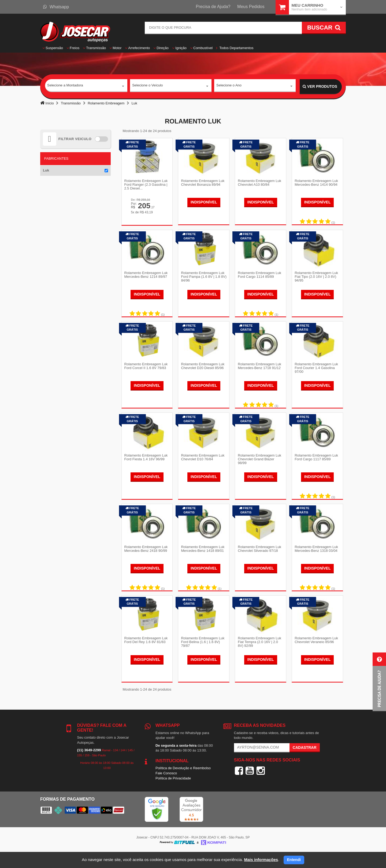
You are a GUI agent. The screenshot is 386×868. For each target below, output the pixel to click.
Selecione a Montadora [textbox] (65, 86)
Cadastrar (305, 763)
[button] (379, 682)
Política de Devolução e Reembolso (183, 783)
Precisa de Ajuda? (213, 7)
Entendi (294, 860)
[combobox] (86, 87)
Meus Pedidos (251, 7)
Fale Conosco (166, 788)
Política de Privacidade (173, 793)
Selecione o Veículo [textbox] (147, 86)
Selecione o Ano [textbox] (229, 86)
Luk (46, 170)
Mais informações (261, 860)
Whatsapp (56, 7)
